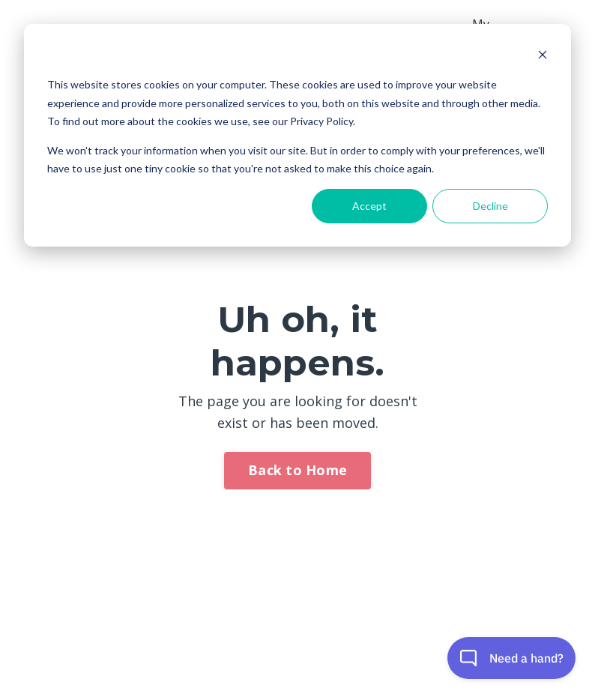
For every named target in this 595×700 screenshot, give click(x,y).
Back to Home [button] (297, 470)
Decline (490, 206)
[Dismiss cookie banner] (543, 57)
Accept (369, 206)
